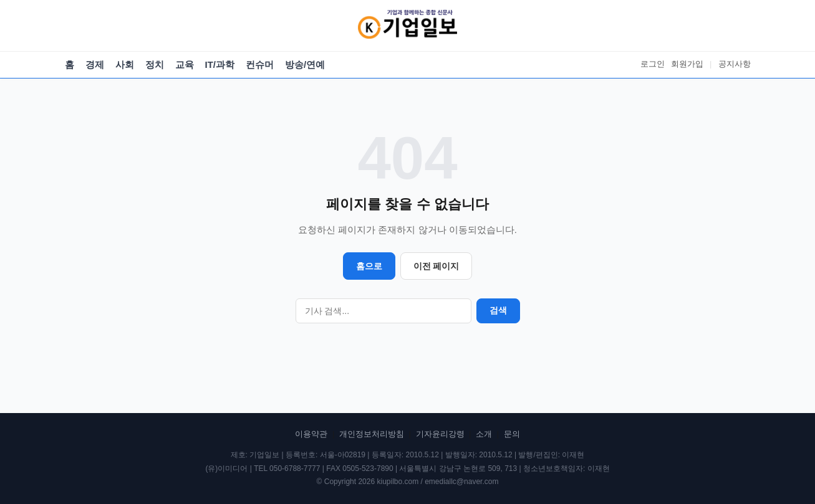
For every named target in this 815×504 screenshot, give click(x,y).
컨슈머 (260, 64)
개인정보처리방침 (372, 434)
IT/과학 (220, 64)
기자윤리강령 (440, 434)
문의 (512, 434)
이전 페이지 (436, 266)
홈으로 (369, 266)
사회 (125, 64)
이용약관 (311, 434)
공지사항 (735, 64)
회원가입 (687, 64)
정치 (155, 64)
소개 (484, 434)
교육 (185, 64)
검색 (498, 310)
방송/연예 (305, 64)
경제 (95, 64)
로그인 (653, 64)
